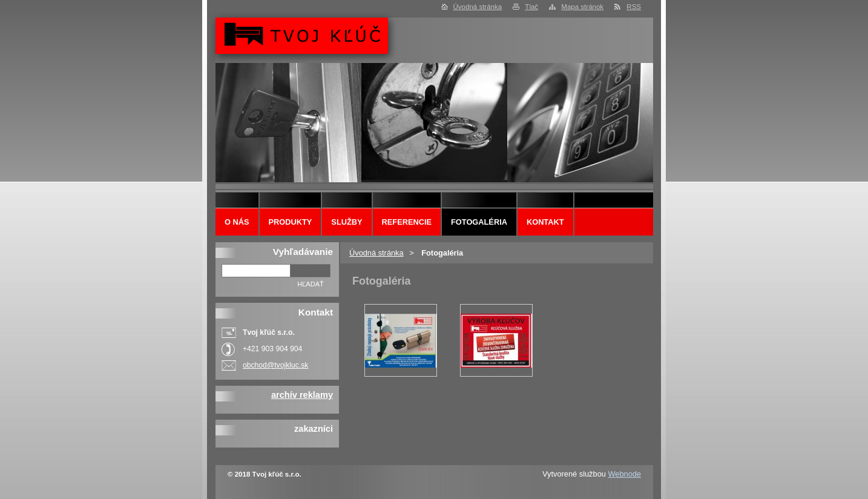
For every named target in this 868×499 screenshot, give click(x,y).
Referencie (407, 222)
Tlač (531, 7)
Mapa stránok (582, 7)
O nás (237, 222)
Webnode (624, 474)
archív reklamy (302, 395)
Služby (347, 222)
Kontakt (545, 222)
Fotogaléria (479, 222)
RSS (634, 7)
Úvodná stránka (478, 7)
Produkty (291, 222)
